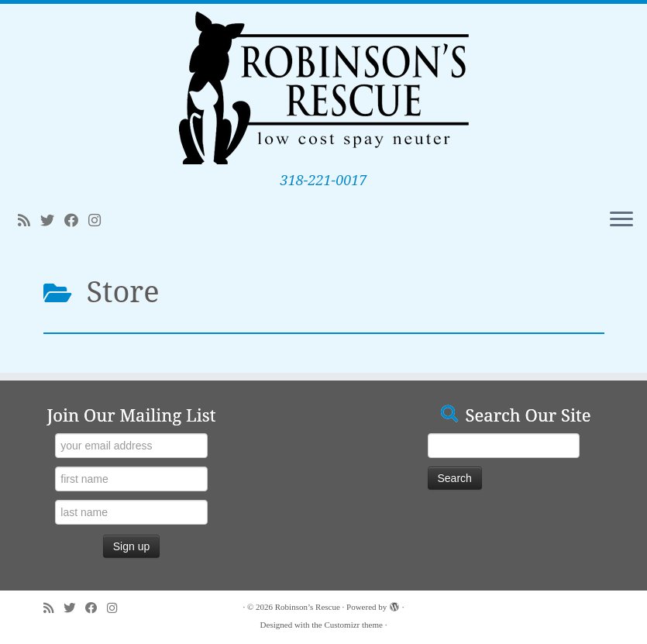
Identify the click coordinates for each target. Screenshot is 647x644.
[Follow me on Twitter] (52, 221)
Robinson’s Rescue (308, 607)
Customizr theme (353, 625)
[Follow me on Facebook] (76, 221)
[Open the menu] (621, 220)
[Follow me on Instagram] (100, 221)
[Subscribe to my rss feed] (29, 221)
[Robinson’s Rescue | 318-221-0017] (323, 88)
